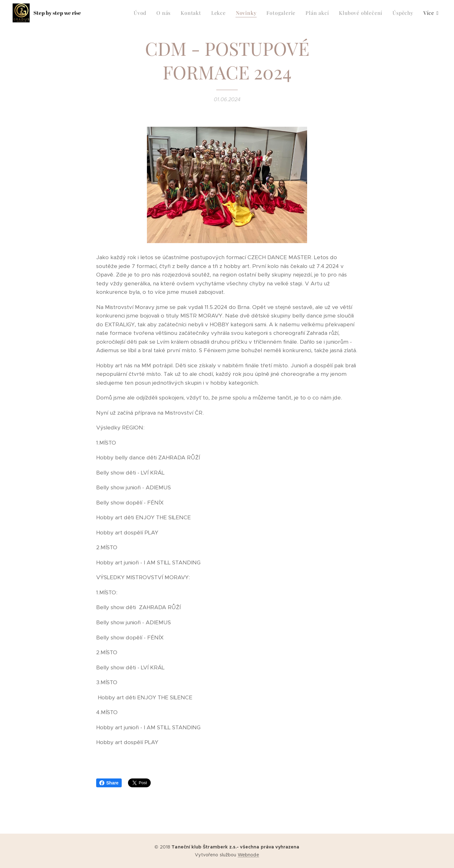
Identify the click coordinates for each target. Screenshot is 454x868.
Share (109, 783)
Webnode (248, 855)
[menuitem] (142, 13)
